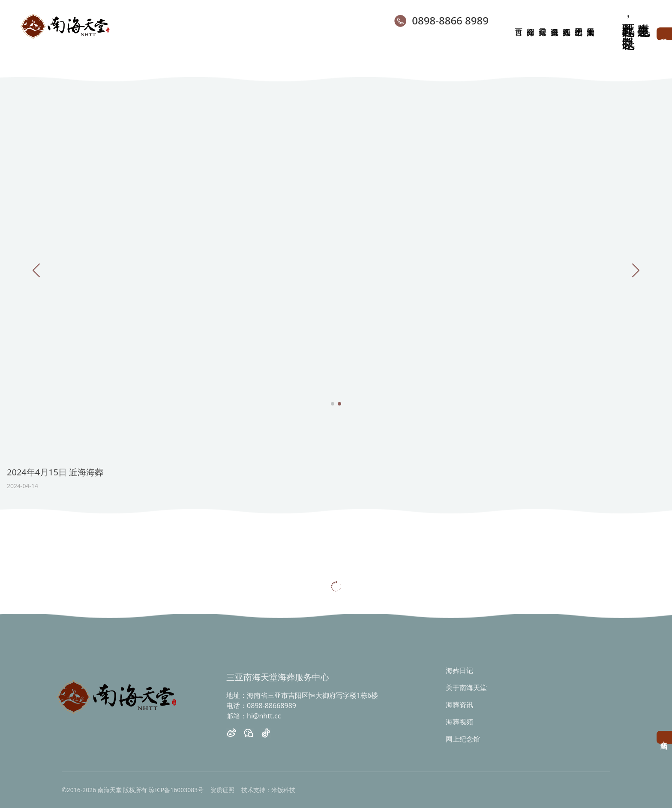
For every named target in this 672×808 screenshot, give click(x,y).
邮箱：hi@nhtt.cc (253, 716)
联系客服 (664, 34)
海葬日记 (459, 670)
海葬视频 (459, 722)
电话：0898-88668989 (261, 706)
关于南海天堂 (466, 688)
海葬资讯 (459, 705)
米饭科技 (283, 790)
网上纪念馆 (463, 739)
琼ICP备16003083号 (176, 790)
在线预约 (664, 737)
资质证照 (222, 790)
